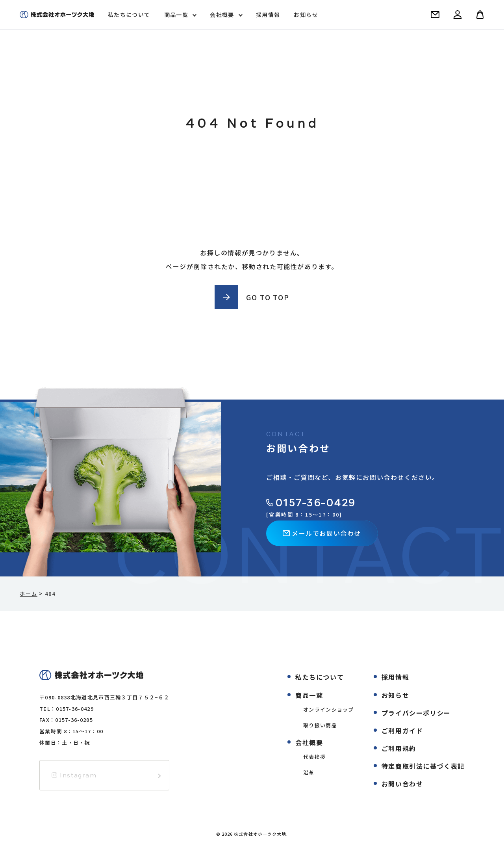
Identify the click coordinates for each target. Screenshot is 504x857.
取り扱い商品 (320, 725)
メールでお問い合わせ (322, 533)
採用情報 (268, 15)
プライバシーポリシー (416, 713)
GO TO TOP (268, 297)
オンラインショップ (329, 709)
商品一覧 (176, 15)
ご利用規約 (399, 748)
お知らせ (306, 15)
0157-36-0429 (311, 503)
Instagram (74, 775)
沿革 (309, 772)
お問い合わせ (402, 784)
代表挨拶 (314, 757)
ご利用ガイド (402, 731)
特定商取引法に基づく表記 (423, 766)
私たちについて (129, 15)
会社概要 (222, 15)
